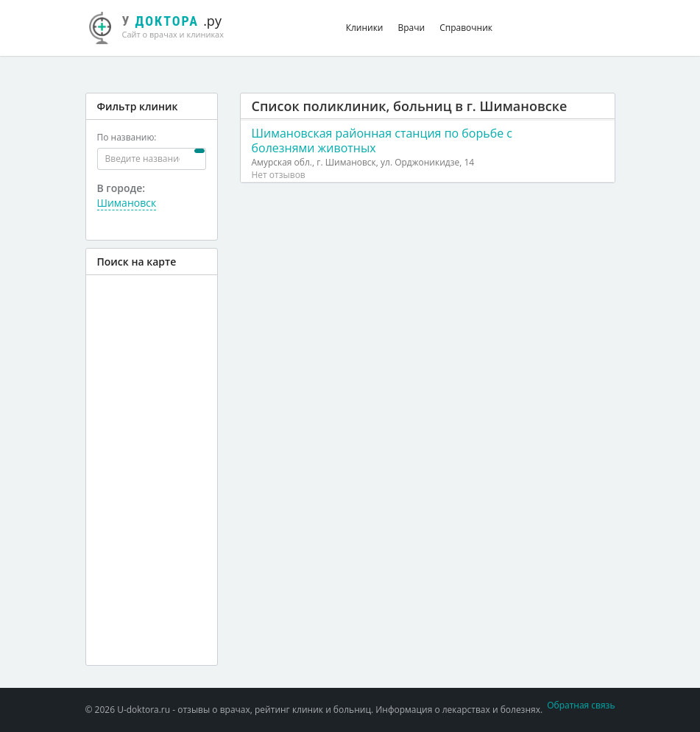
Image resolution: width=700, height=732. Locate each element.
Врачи (412, 28)
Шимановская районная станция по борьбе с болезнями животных (382, 141)
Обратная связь (581, 705)
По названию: (127, 137)
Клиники (365, 28)
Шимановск (127, 203)
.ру (165, 26)
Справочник (466, 28)
